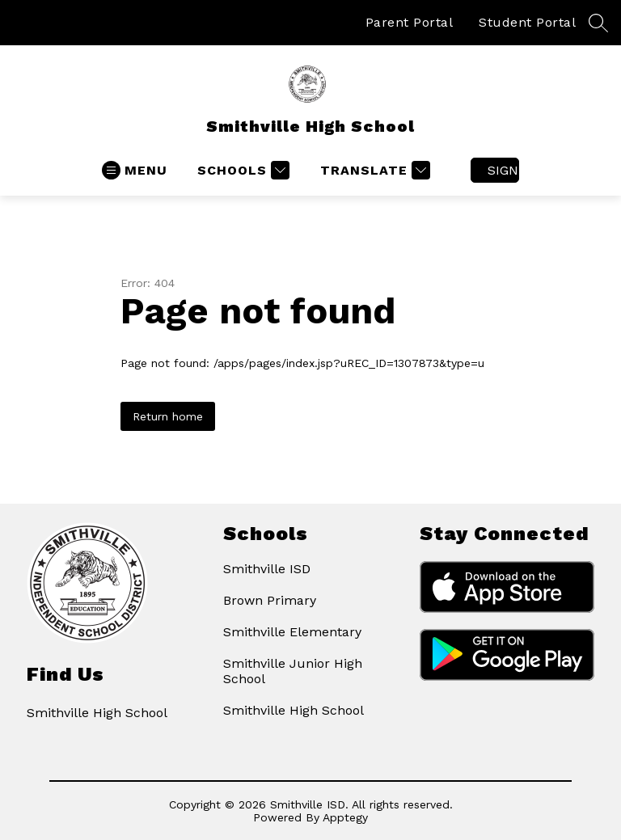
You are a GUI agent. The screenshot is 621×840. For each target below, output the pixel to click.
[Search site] (598, 23)
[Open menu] (135, 170)
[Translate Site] (373, 170)
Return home (168, 416)
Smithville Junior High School (293, 671)
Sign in (503, 170)
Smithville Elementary (292, 632)
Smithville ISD (267, 569)
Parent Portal (410, 22)
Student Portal (527, 22)
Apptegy (345, 817)
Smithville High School (294, 710)
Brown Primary (270, 600)
